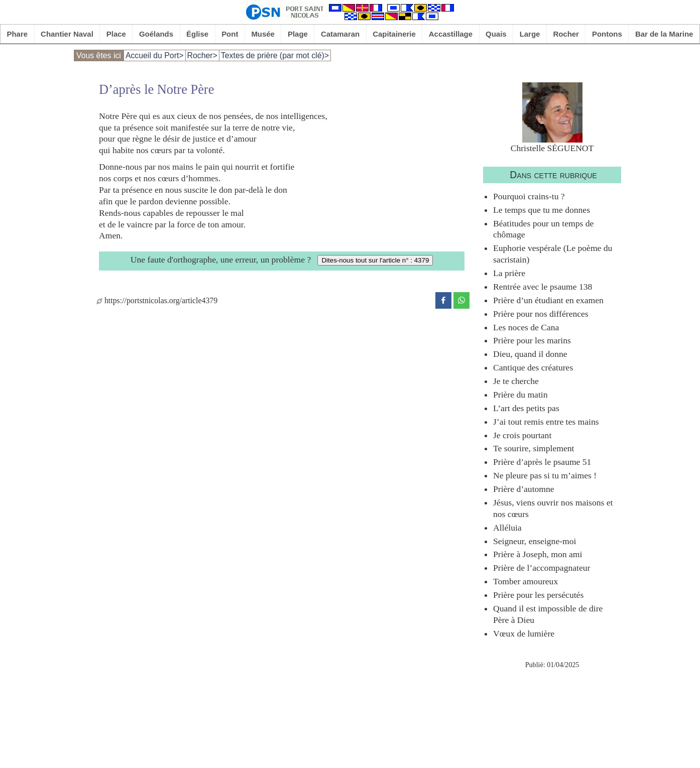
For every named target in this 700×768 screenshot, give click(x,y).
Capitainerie (394, 34)
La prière (509, 273)
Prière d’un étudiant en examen (548, 300)
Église (197, 34)
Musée (263, 34)
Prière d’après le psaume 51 (542, 462)
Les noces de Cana (526, 327)
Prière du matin (520, 395)
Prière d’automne (524, 489)
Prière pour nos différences (541, 314)
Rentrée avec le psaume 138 (543, 287)
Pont (230, 34)
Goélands (156, 34)
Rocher (566, 34)
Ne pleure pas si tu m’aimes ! (545, 475)
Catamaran (340, 34)
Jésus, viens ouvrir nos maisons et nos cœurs (553, 508)
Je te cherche (516, 381)
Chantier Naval (67, 34)
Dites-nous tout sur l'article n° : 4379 (375, 260)
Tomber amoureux (526, 581)
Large (530, 34)
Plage (298, 34)
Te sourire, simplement (534, 448)
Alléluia (507, 528)
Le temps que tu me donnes (542, 210)
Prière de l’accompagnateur (542, 568)
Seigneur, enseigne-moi (535, 541)
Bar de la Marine (664, 34)
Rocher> (202, 55)
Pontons (607, 34)
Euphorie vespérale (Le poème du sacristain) (553, 254)
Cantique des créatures (533, 367)
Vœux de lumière (524, 633)
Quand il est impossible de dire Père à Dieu (548, 614)
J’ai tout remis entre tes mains (546, 422)
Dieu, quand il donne (530, 354)
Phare (18, 34)
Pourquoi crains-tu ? (529, 196)
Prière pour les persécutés (538, 595)
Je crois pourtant (522, 435)
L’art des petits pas (526, 408)
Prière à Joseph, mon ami (538, 554)
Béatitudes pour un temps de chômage (543, 229)
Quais (496, 34)
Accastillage (451, 34)
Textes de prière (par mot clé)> (275, 55)
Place (116, 34)
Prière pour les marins (532, 340)
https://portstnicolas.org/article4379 (157, 300)
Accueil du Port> (155, 55)
